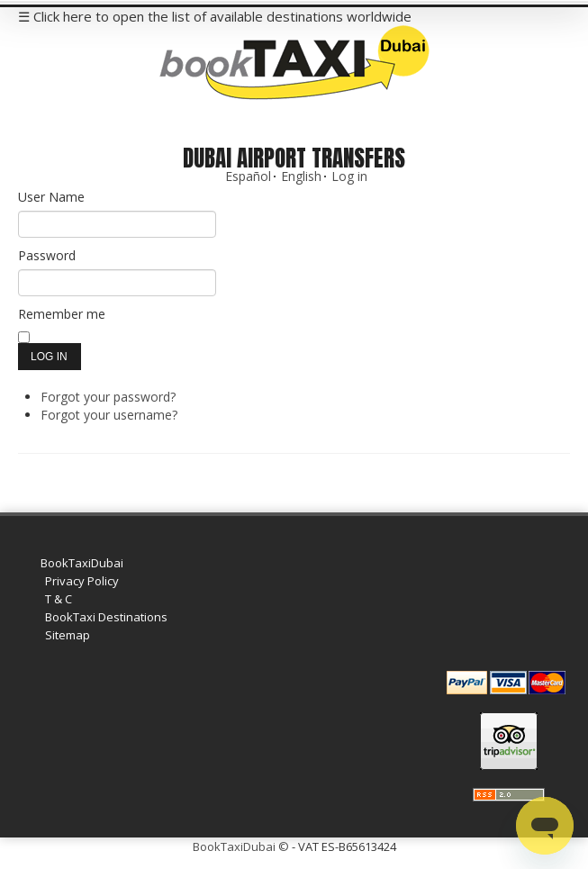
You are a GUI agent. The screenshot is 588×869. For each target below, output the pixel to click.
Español (248, 176)
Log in (349, 176)
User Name (51, 197)
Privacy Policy (82, 581)
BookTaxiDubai (82, 563)
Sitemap (68, 635)
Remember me (62, 314)
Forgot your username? (109, 415)
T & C (59, 599)
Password (47, 255)
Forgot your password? (108, 397)
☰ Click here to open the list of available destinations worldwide (215, 16)
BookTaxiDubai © (241, 846)
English (301, 176)
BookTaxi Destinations (106, 617)
